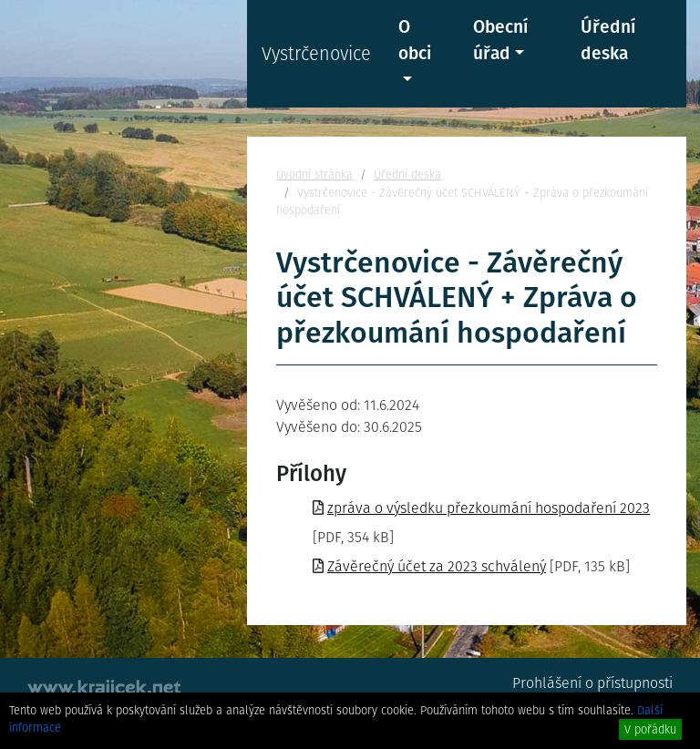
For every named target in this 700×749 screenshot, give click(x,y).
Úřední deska (608, 40)
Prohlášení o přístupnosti (592, 683)
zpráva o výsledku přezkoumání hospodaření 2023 (489, 508)
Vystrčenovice (316, 54)
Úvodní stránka (314, 174)
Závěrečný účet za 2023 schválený (437, 566)
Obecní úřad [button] (500, 40)
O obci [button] (415, 40)
